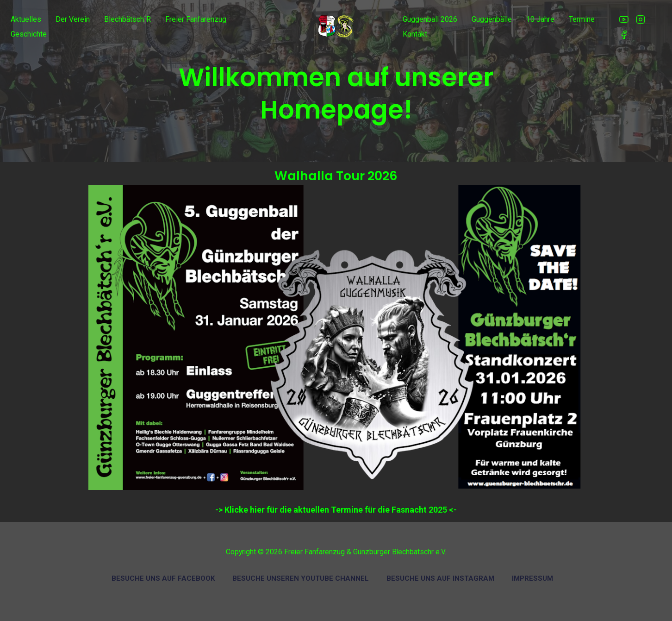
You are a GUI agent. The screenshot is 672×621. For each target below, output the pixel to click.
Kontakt (415, 34)
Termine (582, 19)
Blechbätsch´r (128, 19)
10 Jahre (540, 19)
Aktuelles (26, 19)
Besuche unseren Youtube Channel (301, 578)
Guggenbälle (492, 19)
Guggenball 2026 (430, 19)
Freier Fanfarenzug (196, 19)
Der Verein (73, 19)
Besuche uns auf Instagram (440, 578)
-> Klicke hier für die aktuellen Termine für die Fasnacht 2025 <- (336, 510)
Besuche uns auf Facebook (163, 578)
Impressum (532, 578)
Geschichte (29, 34)
